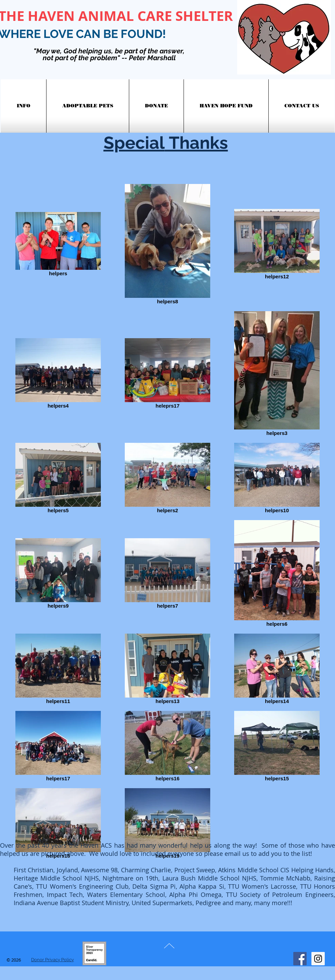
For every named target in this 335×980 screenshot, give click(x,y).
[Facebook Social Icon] (300, 959)
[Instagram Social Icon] (318, 959)
